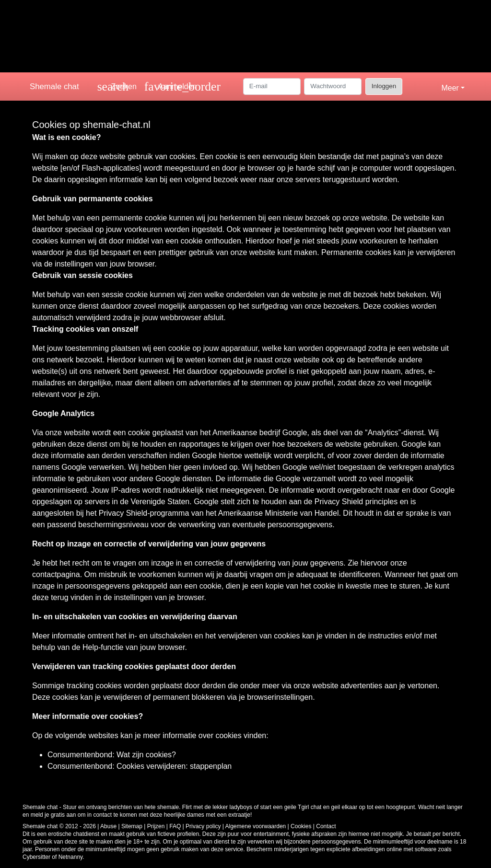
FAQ (175, 826)
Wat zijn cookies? (146, 755)
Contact (326, 826)
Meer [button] (450, 88)
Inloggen (384, 86)
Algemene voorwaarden (256, 826)
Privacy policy (203, 826)
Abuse (108, 826)
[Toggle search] (117, 87)
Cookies (301, 826)
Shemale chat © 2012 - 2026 (59, 826)
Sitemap (132, 826)
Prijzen (156, 826)
